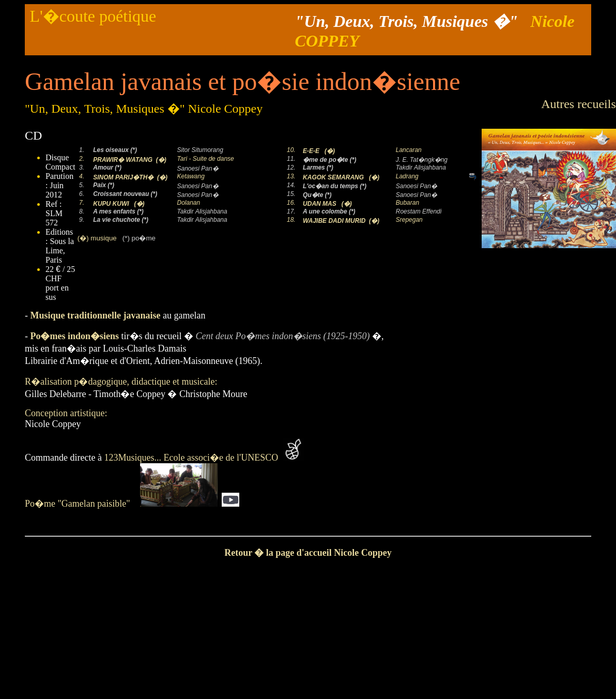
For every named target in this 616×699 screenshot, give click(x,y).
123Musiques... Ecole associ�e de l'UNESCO (193, 458)
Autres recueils (579, 104)
